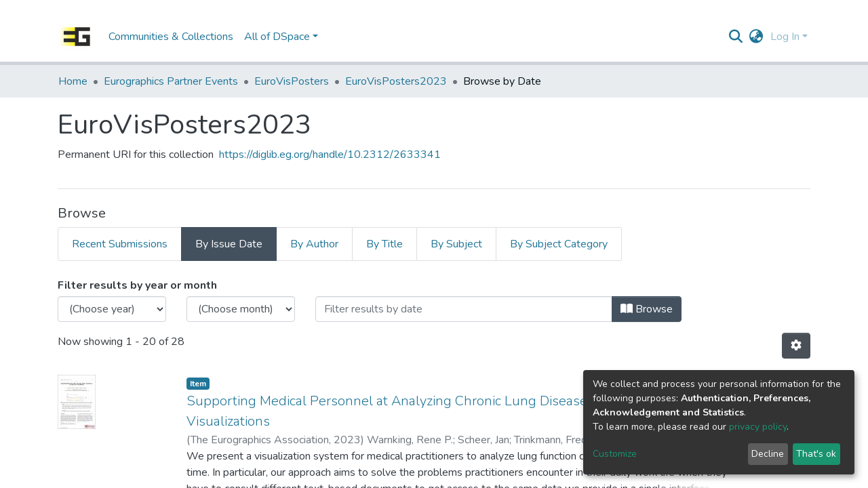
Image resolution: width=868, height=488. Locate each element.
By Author (314, 244)
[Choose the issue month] (241, 309)
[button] (756, 37)
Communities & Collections (171, 37)
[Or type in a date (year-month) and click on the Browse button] (464, 309)
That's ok (816, 454)
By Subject (456, 244)
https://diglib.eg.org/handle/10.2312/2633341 (330, 155)
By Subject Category (559, 244)
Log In (785, 37)
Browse (647, 309)
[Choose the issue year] (112, 309)
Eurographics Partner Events (171, 81)
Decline (768, 454)
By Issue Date (229, 244)
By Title (384, 244)
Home (73, 81)
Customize (615, 454)
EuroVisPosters (292, 81)
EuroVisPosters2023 (396, 81)
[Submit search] (736, 37)
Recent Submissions (120, 244)
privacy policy (758, 427)
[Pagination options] (796, 346)
